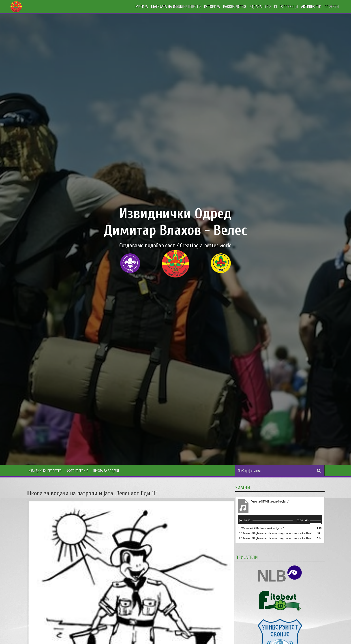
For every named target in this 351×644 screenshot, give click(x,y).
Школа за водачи (106, 471)
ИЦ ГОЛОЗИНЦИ (286, 7)
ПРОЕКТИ (332, 7)
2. (275, 533)
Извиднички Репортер (45, 471)
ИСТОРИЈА (212, 7)
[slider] (273, 520)
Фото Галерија (77, 471)
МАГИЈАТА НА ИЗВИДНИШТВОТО (176, 7)
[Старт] (241, 520)
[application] (280, 519)
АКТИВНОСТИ (311, 7)
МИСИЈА (142, 7)
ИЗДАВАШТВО (260, 7)
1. (261, 528)
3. (276, 538)
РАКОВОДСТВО (235, 7)
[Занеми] (307, 520)
